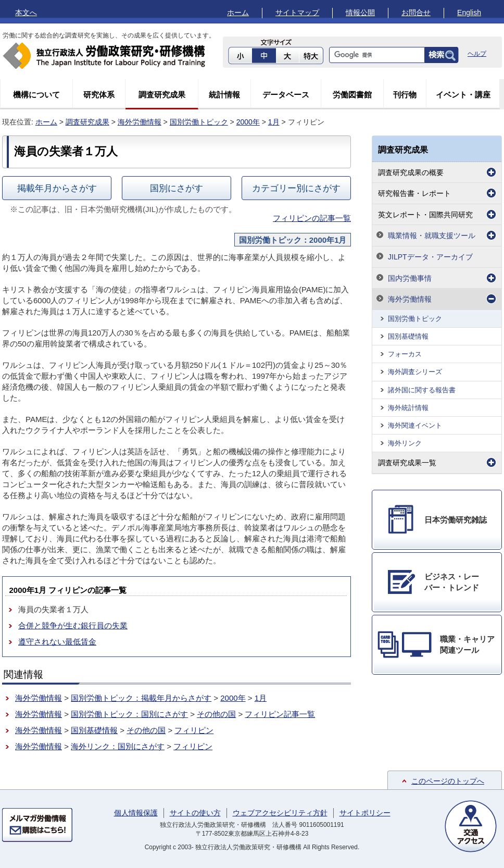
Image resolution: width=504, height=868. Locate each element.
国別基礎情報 (94, 730)
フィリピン (194, 730)
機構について (36, 95)
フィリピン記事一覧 (280, 714)
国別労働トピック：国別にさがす (129, 714)
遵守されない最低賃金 (57, 642)
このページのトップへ (448, 781)
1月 (274, 122)
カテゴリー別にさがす (296, 188)
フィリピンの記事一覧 (312, 218)
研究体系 (99, 95)
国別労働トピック (199, 122)
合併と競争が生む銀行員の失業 (73, 625)
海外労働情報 (140, 122)
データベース (286, 95)
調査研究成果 (162, 95)
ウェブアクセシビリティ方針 (280, 813)
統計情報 (224, 95)
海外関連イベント (415, 425)
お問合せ (416, 13)
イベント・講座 (463, 95)
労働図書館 (352, 95)
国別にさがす (177, 188)
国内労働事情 (410, 278)
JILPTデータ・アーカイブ (430, 257)
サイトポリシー (365, 813)
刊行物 (405, 95)
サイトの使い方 (195, 813)
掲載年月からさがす (57, 188)
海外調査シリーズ (415, 372)
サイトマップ (297, 13)
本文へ (26, 13)
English (469, 13)
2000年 (248, 122)
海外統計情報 (408, 408)
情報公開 (360, 13)
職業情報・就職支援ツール (432, 235)
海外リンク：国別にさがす (118, 746)
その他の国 (216, 714)
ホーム (238, 13)
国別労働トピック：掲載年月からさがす (141, 698)
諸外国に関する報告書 (422, 390)
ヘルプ (477, 54)
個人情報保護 (136, 813)
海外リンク (405, 443)
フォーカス (405, 354)
